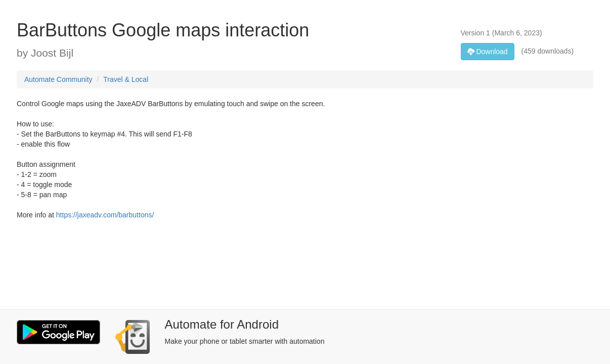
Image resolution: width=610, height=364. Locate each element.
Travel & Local (126, 79)
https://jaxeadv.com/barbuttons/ (105, 215)
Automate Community (58, 79)
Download (488, 52)
